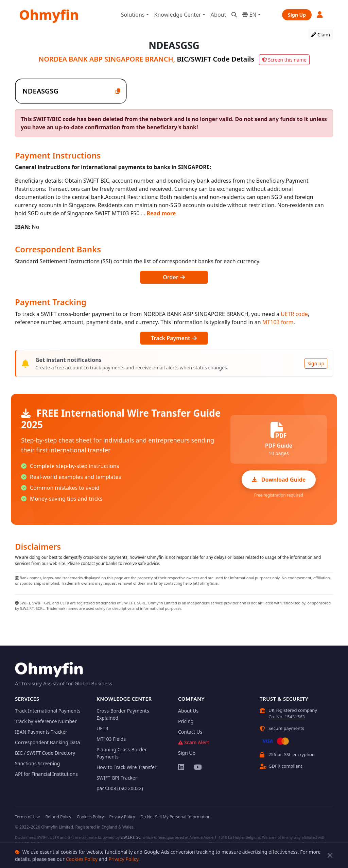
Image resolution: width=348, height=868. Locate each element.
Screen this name (284, 60)
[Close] (330, 856)
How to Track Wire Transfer (127, 767)
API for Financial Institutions (46, 774)
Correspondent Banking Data (47, 742)
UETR (102, 728)
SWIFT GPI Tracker (117, 778)
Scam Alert (194, 742)
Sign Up (297, 15)
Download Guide (279, 480)
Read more (161, 213)
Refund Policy (58, 817)
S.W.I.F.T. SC (131, 837)
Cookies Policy (82, 859)
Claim (321, 35)
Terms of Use (27, 817)
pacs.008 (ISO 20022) (120, 788)
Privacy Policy (123, 859)
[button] (320, 14)
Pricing (186, 721)
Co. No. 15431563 (287, 717)
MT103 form (278, 322)
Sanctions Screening (37, 763)
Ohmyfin (49, 14)
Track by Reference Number (46, 721)
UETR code (294, 314)
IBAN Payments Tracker (41, 732)
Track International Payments (48, 711)
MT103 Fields (111, 739)
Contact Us (190, 732)
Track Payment (174, 338)
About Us (188, 711)
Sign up (316, 363)
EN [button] (249, 15)
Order (174, 277)
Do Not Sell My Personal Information (175, 817)
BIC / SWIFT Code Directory (45, 753)
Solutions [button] (133, 15)
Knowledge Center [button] (178, 15)
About (218, 15)
